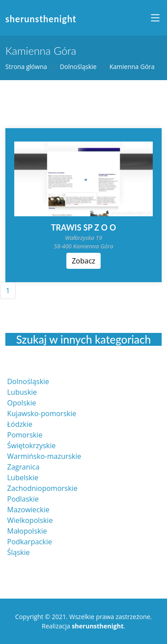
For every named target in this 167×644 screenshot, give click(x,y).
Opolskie (22, 403)
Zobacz (83, 261)
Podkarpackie (30, 542)
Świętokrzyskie (31, 446)
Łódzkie (20, 424)
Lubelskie (23, 478)
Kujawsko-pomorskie (42, 413)
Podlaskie (23, 499)
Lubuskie (22, 392)
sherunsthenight (41, 19)
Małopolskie (27, 531)
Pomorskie (25, 435)
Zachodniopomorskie (42, 488)
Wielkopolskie (30, 520)
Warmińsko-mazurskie (44, 456)
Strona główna (26, 67)
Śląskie (18, 552)
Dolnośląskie (78, 67)
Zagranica (23, 467)
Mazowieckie (28, 510)
